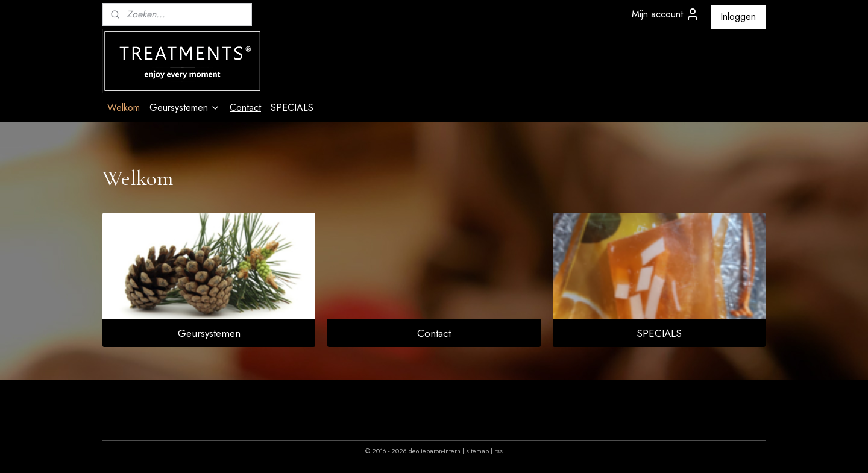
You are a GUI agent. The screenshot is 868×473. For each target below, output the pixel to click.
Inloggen (738, 17)
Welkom (124, 108)
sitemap (477, 451)
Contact (245, 108)
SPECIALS (292, 108)
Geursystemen (185, 108)
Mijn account (666, 14)
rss (498, 451)
